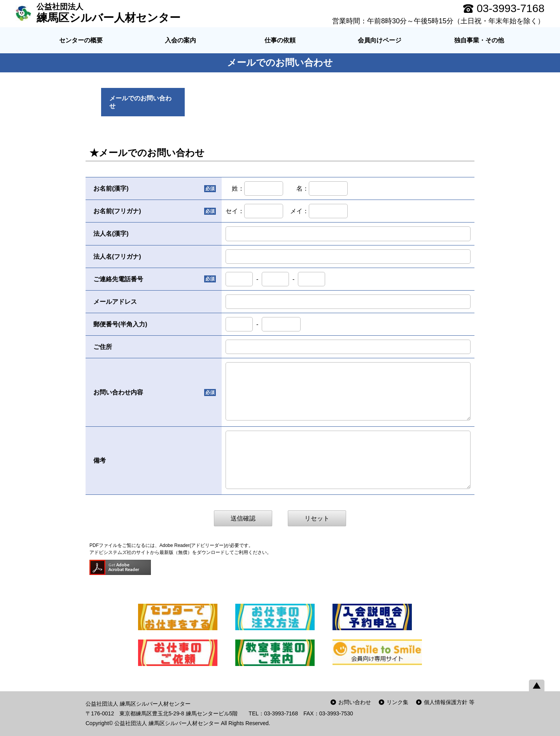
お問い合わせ (355, 702)
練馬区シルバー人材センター (108, 13)
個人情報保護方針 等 (449, 702)
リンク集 (397, 702)
